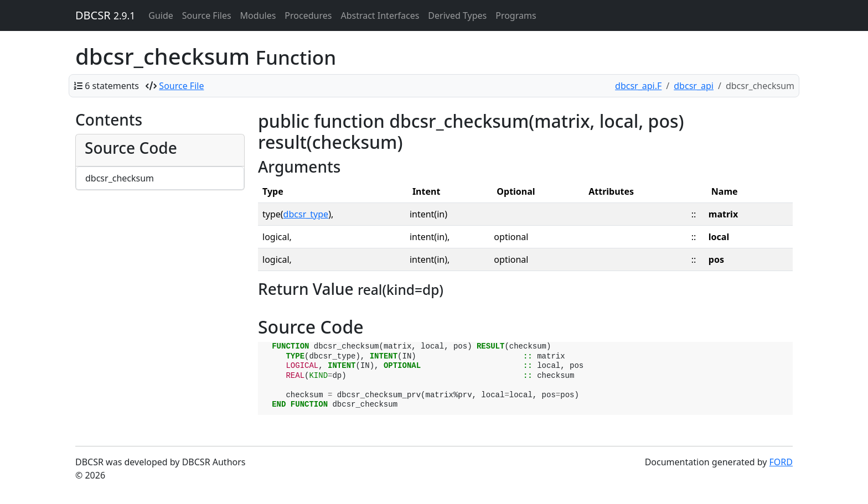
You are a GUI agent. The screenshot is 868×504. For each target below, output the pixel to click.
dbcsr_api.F (638, 86)
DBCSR (105, 15)
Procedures (308, 15)
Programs (516, 15)
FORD (781, 462)
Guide (161, 15)
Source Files (207, 15)
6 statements (112, 86)
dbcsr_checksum (120, 178)
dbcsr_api (694, 86)
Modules (258, 15)
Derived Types (457, 15)
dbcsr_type (306, 214)
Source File (181, 86)
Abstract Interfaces (380, 15)
